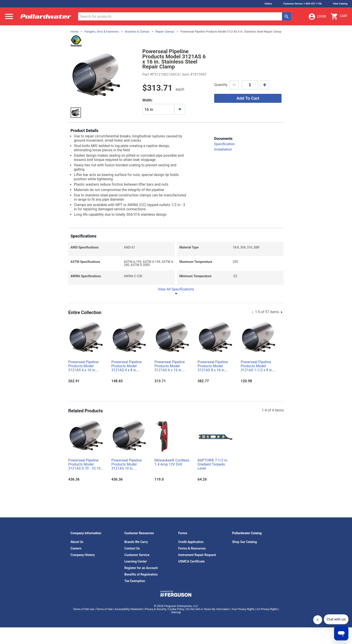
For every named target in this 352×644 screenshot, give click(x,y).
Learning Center (136, 561)
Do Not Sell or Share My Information (208, 609)
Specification (224, 144)
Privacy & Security (155, 609)
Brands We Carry (136, 542)
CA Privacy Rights (267, 609)
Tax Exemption (135, 581)
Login (317, 17)
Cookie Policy (176, 609)
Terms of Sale (104, 609)
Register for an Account (141, 568)
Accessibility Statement (129, 609)
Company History (83, 555)
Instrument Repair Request (197, 555)
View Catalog (340, 4)
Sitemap (176, 612)
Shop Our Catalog (244, 542)
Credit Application (191, 542)
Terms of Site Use (84, 609)
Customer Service (137, 555)
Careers (76, 548)
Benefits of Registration (141, 574)
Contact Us (132, 548)
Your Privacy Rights (243, 609)
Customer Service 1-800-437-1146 (303, 4)
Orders (268, 4)
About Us (77, 542)
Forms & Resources (192, 548)
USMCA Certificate (191, 561)
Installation (223, 149)
